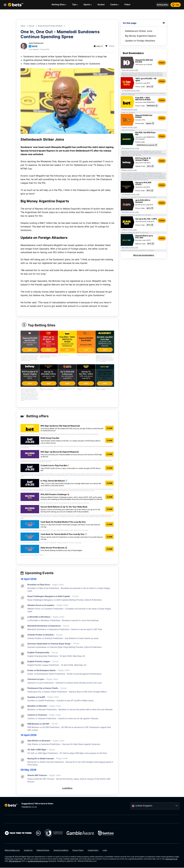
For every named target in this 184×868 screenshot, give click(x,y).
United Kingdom (144, 806)
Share (110, 46)
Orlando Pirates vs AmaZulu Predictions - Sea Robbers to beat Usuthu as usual (63, 638)
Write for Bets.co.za (12, 850)
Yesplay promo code (129, 127)
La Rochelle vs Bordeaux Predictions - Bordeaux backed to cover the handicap (63, 621)
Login (105, 850)
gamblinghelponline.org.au (38, 861)
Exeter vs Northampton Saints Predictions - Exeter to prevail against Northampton (64, 674)
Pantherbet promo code (130, 194)
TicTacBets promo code (131, 90)
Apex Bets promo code (130, 212)
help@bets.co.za (29, 807)
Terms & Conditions (61, 850)
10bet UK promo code (130, 70)
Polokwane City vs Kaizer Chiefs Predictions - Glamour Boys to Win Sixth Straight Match (67, 692)
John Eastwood (36, 43)
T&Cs (158, 74)
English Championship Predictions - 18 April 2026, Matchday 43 (56, 656)
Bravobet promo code (130, 247)
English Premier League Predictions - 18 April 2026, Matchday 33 (57, 665)
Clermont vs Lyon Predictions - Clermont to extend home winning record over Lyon (65, 683)
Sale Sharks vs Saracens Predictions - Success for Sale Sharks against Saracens (64, 744)
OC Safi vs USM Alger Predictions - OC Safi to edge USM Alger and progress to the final (67, 753)
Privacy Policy (78, 850)
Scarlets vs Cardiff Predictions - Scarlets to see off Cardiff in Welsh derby (61, 701)
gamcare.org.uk (171, 859)
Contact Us (28, 850)
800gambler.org (15, 861)
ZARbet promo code (129, 230)
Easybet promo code (129, 109)
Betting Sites (162, 5)
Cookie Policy (93, 850)
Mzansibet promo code (130, 148)
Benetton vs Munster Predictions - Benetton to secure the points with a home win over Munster (70, 710)
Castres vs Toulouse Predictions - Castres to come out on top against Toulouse (63, 719)
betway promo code (129, 170)
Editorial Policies (43, 850)
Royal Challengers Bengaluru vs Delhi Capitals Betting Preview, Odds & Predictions (65, 600)
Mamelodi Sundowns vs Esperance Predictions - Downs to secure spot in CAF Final (65, 630)
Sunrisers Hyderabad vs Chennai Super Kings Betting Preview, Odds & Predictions (64, 647)
